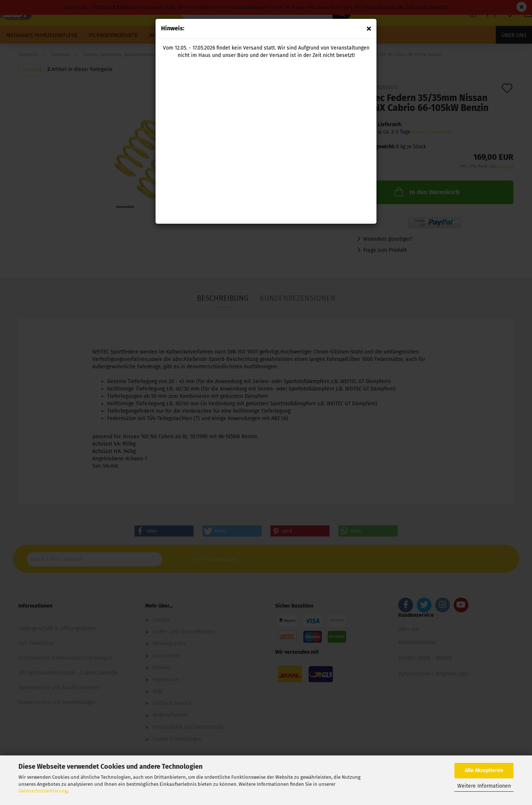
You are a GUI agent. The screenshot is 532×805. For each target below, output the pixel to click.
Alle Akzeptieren (484, 770)
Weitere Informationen (484, 786)
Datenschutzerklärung (43, 791)
